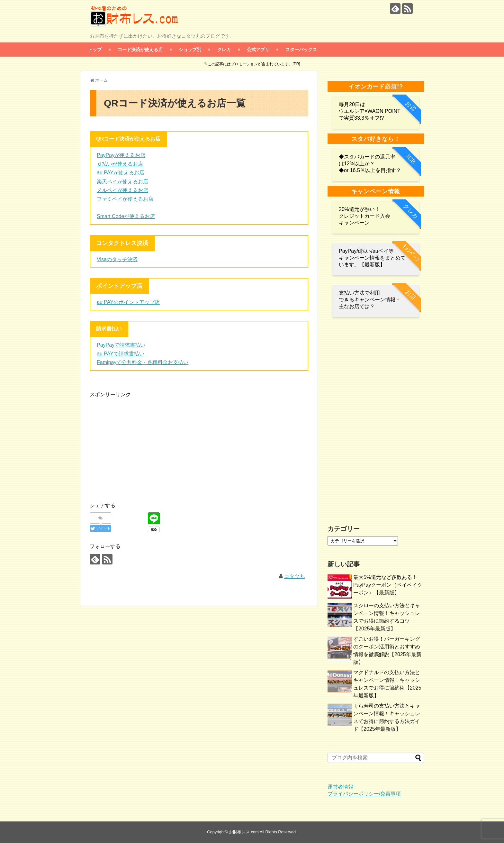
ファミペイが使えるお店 (125, 199)
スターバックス (301, 49)
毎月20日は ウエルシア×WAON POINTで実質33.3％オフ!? (370, 111)
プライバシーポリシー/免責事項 (364, 794)
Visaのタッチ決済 (117, 259)
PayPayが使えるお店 (121, 155)
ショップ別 (190, 49)
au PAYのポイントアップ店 (128, 302)
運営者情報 (340, 787)
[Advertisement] (144, 444)
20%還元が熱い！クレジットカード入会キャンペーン (364, 216)
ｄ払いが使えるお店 (120, 164)
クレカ (224, 49)
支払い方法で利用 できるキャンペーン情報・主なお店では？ (370, 300)
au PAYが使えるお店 (121, 173)
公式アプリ (258, 49)
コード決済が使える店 (140, 49)
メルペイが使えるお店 (122, 190)
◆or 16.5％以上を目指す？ (370, 170)
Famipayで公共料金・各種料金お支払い (143, 362)
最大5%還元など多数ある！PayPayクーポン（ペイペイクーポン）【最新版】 (388, 585)
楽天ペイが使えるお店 (122, 182)
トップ (95, 49)
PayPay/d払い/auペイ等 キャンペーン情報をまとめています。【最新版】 (372, 258)
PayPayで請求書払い (121, 345)
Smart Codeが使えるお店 (126, 216)
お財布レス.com (244, 832)
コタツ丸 (294, 576)
